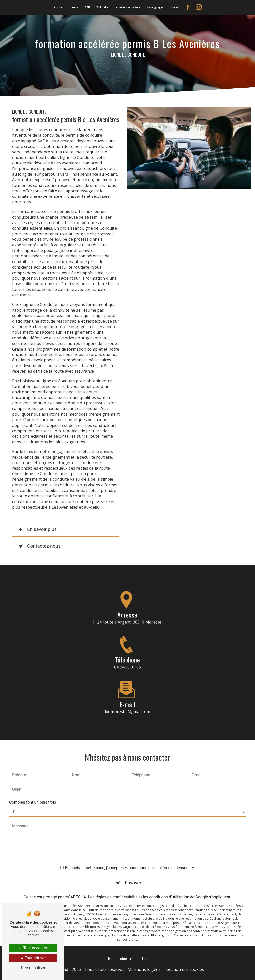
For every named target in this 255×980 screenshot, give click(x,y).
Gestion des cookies (185, 969)
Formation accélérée (127, 7)
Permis (74, 7)
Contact (175, 7)
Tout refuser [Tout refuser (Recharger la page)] (33, 958)
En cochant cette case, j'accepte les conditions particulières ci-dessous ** (130, 859)
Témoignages (155, 7)
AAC (87, 7)
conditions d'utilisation (169, 889)
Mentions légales (144, 969)
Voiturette (102, 7)
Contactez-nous (38, 546)
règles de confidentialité (117, 889)
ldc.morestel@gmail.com (128, 704)
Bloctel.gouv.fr (162, 927)
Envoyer (133, 874)
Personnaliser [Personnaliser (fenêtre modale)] (33, 968)
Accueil (59, 7)
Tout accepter (33, 948)
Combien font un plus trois (33, 794)
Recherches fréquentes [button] (128, 958)
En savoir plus (36, 530)
